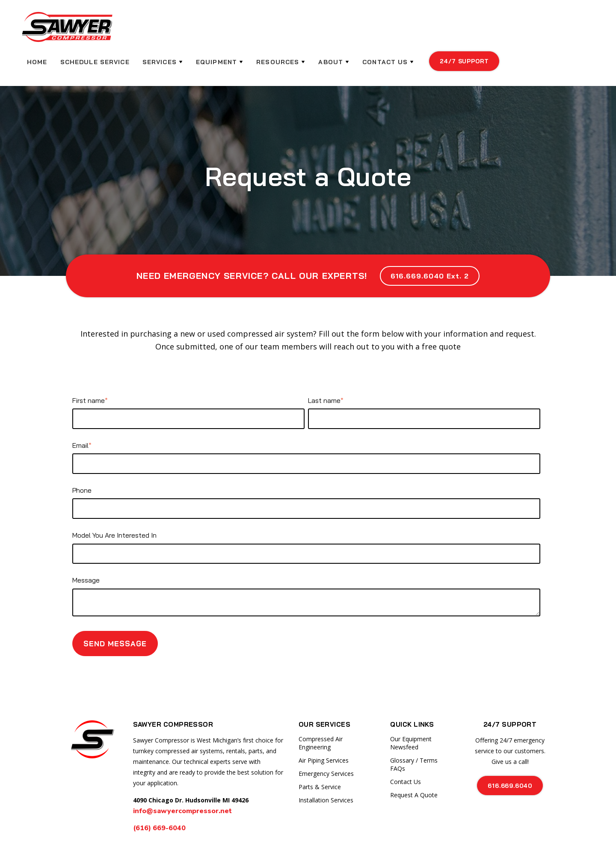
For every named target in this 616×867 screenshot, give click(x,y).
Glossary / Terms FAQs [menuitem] (414, 736)
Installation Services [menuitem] (326, 772)
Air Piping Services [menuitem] (324, 732)
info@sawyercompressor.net (182, 783)
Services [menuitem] (251, 30)
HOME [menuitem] (130, 30)
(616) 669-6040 (160, 800)
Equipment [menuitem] (307, 30)
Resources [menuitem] (368, 30)
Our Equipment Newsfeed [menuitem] (411, 715)
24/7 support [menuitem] (554, 29)
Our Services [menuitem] (324, 696)
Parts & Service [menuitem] (320, 759)
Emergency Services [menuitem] (326, 745)
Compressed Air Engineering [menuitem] (321, 715)
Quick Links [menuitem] (412, 696)
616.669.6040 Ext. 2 (429, 248)
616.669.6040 (510, 757)
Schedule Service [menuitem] (187, 30)
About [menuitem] (421, 30)
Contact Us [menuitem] (475, 30)
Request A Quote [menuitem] (414, 767)
